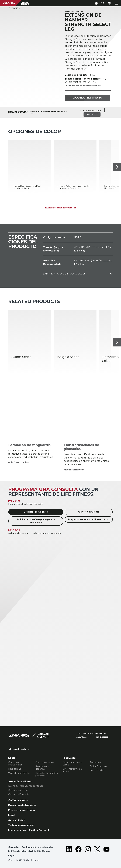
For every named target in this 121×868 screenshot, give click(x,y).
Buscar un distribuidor (22, 805)
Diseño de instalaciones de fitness (25, 786)
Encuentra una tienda (22, 810)
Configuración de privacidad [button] (38, 847)
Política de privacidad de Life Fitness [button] (29, 851)
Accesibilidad (17, 820)
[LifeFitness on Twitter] (97, 852)
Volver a (14, 8)
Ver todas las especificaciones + (83, 86)
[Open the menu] (116, 3)
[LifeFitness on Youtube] (106, 852)
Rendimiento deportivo (42, 768)
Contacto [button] (13, 847)
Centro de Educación (19, 794)
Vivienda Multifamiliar (19, 773)
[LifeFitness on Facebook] (78, 852)
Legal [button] (11, 855)
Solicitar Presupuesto (36, 512)
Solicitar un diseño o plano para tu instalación (36, 521)
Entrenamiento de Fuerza (72, 770)
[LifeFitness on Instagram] (88, 852)
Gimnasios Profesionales (15, 763)
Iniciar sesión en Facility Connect (29, 830)
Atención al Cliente (89, 512)
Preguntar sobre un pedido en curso (89, 519)
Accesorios (95, 762)
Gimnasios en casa (45, 762)
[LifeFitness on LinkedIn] (69, 852)
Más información (19, 463)
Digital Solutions (98, 766)
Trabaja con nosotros (21, 825)
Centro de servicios (18, 790)
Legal (12, 815)
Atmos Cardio (97, 770)
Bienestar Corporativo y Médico (47, 774)
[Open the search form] (103, 3)
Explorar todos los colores (61, 208)
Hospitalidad (15, 769)
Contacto (92, 114)
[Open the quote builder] (110, 3)
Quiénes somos (18, 800)
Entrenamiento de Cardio (72, 763)
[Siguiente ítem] (117, 167)
